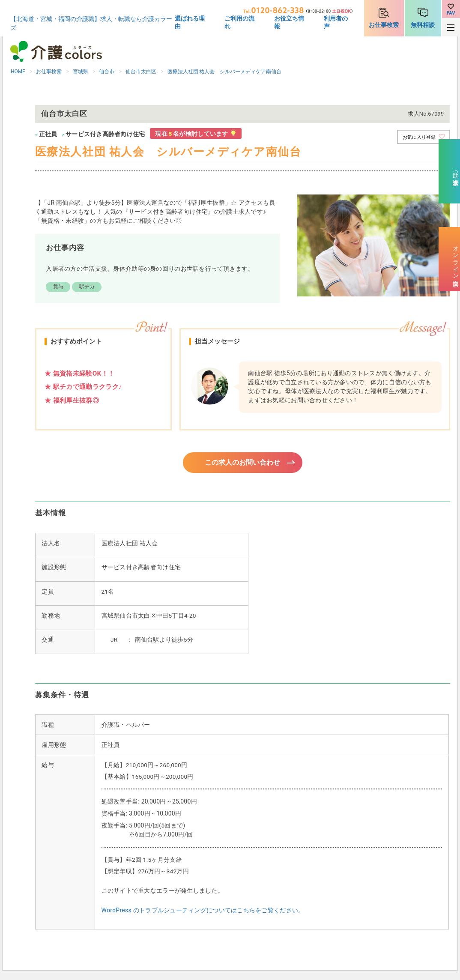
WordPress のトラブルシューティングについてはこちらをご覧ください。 (203, 911)
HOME (18, 72)
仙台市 (107, 72)
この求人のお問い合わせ (243, 463)
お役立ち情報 (289, 22)
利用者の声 (336, 22)
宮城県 (81, 72)
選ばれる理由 (190, 22)
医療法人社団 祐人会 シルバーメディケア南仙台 (225, 72)
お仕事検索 (384, 25)
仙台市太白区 (141, 72)
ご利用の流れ (239, 22)
